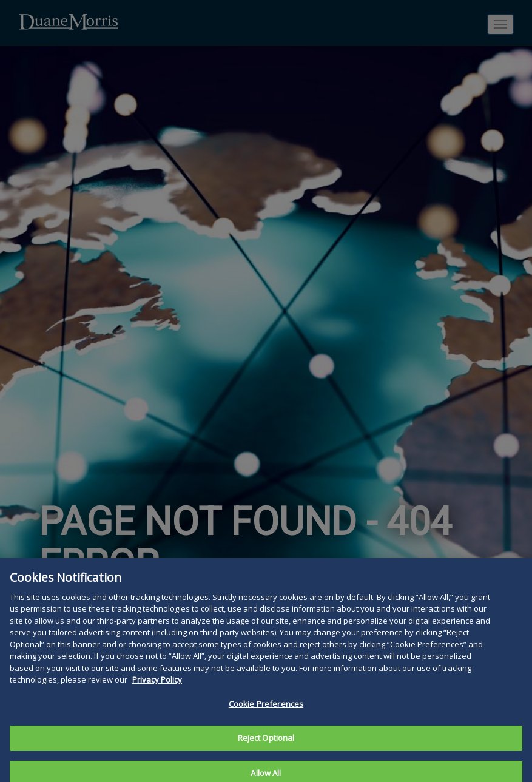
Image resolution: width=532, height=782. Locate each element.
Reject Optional (266, 749)
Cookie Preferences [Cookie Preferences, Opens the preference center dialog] (266, 715)
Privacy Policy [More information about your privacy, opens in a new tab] (157, 690)
